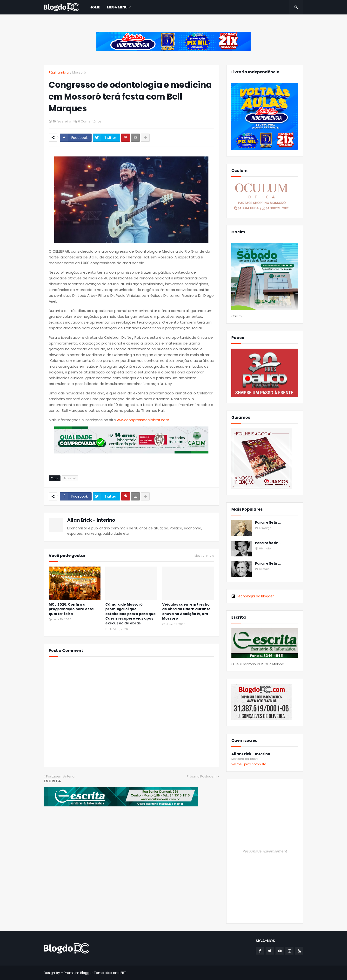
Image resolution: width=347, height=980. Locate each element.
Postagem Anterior (61, 776)
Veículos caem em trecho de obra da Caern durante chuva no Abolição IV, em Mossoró (186, 612)
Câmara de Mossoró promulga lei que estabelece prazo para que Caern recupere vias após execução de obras (130, 614)
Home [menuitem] (95, 7)
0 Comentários (90, 121)
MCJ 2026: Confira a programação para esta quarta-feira (71, 609)
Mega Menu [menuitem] (117, 7)
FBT (123, 973)
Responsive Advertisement (265, 851)
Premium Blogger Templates (88, 973)
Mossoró (79, 72)
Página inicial (59, 72)
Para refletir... (268, 523)
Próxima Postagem (202, 776)
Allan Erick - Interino (91, 520)
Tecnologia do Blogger (253, 596)
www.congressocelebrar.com (143, 420)
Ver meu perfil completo (249, 764)
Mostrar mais (204, 556)
